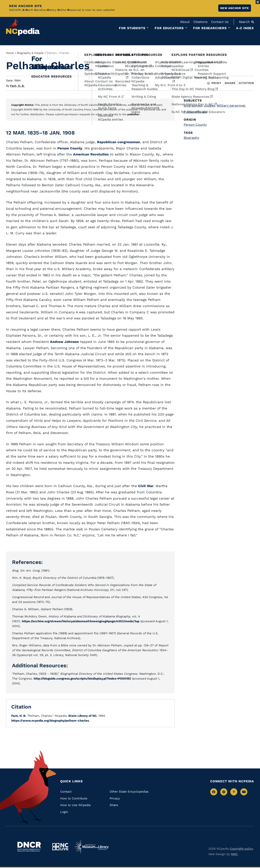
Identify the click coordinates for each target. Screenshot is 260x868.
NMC (234, 854)
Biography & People (30, 53)
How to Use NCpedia (75, 805)
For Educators (169, 28)
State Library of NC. (82, 716)
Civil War (146, 486)
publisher (133, 114)
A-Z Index (245, 28)
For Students (132, 28)
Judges (210, 105)
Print (214, 83)
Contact (66, 792)
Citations (200, 22)
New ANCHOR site (235, 8)
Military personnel (231, 105)
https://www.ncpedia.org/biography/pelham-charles (50, 721)
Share (230, 83)
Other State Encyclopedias (129, 792)
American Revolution (91, 154)
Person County (70, 148)
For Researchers (210, 28)
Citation (246, 83)
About (185, 22)
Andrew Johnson (64, 342)
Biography (191, 138)
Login (64, 812)
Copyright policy (241, 849)
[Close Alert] (258, 2)
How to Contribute (74, 798)
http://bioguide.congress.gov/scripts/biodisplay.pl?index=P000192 (82, 679)
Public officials (195, 112)
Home (10, 53)
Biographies (193, 105)
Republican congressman (119, 142)
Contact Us (220, 22)
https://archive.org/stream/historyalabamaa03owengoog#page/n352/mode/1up (81, 621)
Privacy (115, 798)
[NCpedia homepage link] (23, 27)
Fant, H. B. (17, 86)
